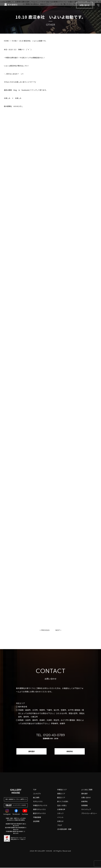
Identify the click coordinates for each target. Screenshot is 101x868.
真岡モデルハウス (39, 810)
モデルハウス (38, 802)
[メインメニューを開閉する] (97, 7)
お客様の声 (61, 810)
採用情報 (84, 806)
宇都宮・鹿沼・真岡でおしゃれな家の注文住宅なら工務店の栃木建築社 (16, 819)
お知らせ (60, 822)
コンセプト (37, 794)
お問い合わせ (86, 798)
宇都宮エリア (62, 790)
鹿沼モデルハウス (39, 814)
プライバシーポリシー (89, 814)
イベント (60, 818)
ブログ (60, 825)
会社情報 (36, 822)
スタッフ (60, 814)
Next (58, 630)
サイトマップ (86, 810)
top (35, 790)
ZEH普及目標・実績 (64, 829)
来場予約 (70, 752)
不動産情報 (37, 818)
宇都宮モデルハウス (40, 806)
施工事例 (36, 798)
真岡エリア (61, 794)
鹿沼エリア (61, 798)
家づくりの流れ (63, 802)
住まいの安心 (62, 806)
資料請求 (31, 752)
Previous (45, 630)
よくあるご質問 (87, 790)
